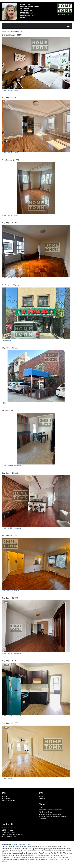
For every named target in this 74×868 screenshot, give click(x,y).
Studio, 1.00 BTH (10, 591)
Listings (4, 796)
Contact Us (42, 818)
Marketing (42, 798)
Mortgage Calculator (8, 801)
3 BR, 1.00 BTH (10, 215)
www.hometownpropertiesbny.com (13, 834)
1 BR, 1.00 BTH (11, 528)
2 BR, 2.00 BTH (10, 90)
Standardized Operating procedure (50, 810)
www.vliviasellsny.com (27, 15)
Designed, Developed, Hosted (21, 844)
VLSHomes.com (53, 859)
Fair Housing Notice (45, 812)
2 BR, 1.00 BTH (10, 153)
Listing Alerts (6, 798)
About (41, 808)
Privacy (4, 862)
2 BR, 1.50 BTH (11, 716)
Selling (41, 796)
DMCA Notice (65, 859)
